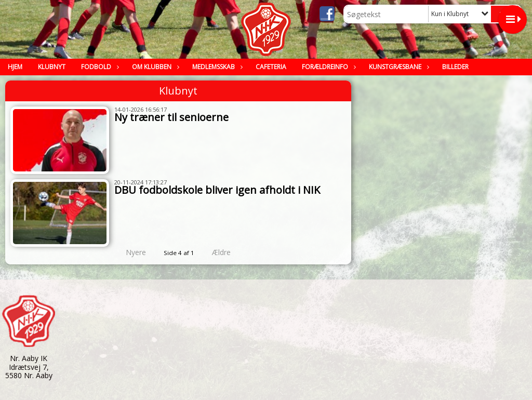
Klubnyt (52, 67)
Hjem (15, 67)
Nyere (130, 252)
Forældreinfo (328, 67)
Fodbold (99, 67)
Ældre (229, 252)
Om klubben (154, 67)
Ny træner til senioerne (171, 117)
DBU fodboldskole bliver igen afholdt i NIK (217, 190)
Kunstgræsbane (398, 67)
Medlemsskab (216, 67)
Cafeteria (271, 67)
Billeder (455, 67)
